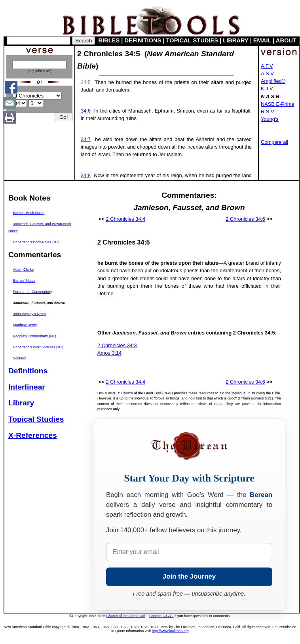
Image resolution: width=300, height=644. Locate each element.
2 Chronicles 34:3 (117, 345)
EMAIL (262, 40)
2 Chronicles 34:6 (245, 219)
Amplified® (273, 81)
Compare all (274, 142)
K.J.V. (267, 89)
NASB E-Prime (278, 104)
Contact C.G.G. (161, 616)
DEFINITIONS (143, 40)
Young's (270, 119)
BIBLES (109, 40)
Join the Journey (189, 576)
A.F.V (267, 66)
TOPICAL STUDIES (192, 40)
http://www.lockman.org (170, 631)
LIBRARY (235, 40)
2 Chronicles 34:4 (126, 219)
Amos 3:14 (109, 353)
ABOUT (286, 40)
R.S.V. (268, 112)
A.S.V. (268, 74)
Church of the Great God (126, 616)
